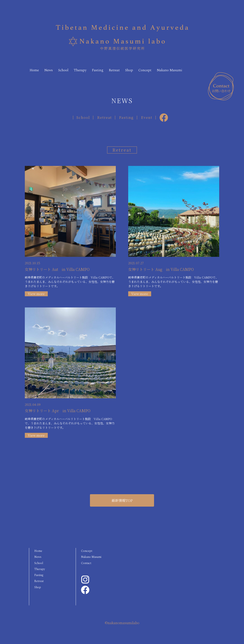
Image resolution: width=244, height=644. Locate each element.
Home (36, 69)
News (53, 69)
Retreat (132, 69)
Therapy (91, 69)
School (71, 69)
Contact (88, 572)
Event (150, 121)
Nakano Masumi (46, 75)
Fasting (112, 69)
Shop (150, 69)
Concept (169, 69)
